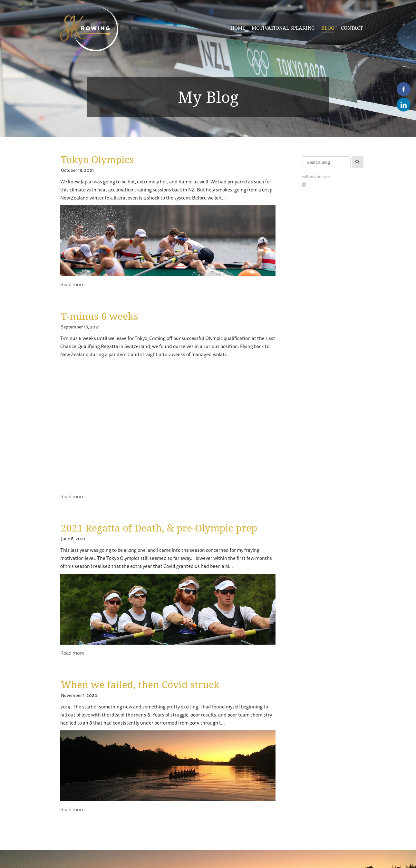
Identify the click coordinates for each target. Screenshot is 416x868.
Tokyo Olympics (97, 159)
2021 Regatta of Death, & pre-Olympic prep (159, 528)
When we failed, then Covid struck (140, 684)
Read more (72, 285)
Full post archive (316, 177)
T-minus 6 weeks (100, 316)
